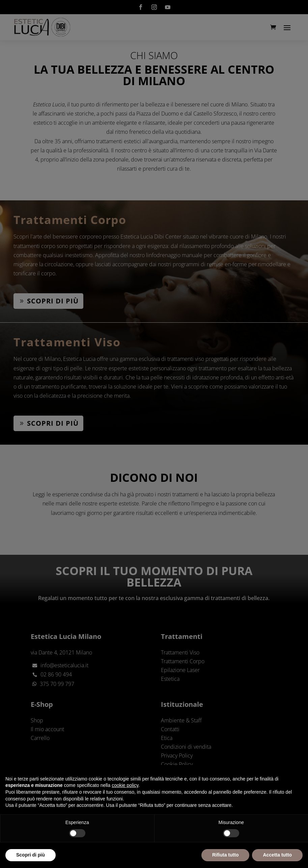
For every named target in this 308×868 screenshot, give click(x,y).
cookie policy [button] (125, 785)
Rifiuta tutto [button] (226, 855)
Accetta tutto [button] (277, 855)
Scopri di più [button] (31, 855)
